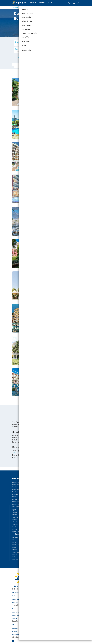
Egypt (14, 510)
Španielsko (16, 524)
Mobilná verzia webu (18, 634)
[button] (34, 3)
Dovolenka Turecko (18, 492)
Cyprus (15, 529)
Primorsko (15, 559)
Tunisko (15, 527)
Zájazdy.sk (15, 7)
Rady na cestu (17, 612)
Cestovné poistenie (18, 599)
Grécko (15, 515)
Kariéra (14, 631)
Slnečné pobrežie (18, 545)
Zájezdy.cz (15, 618)
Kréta (14, 542)
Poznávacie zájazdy (18, 499)
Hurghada (15, 537)
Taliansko (15, 517)
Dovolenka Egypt (17, 482)
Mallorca (15, 557)
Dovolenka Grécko (18, 485)
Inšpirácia (15, 609)
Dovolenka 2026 (17, 502)
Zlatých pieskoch (18, 453)
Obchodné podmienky (19, 625)
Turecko (15, 512)
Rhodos (15, 550)
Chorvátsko (16, 522)
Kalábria (15, 554)
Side (14, 540)
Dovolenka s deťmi (18, 504)
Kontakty (15, 628)
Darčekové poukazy (18, 602)
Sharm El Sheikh (17, 552)
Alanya (14, 547)
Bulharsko (15, 519)
